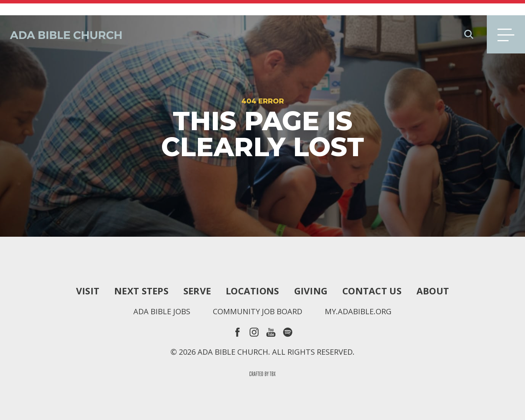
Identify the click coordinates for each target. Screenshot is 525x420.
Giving (311, 276)
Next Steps (141, 276)
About (433, 276)
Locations (252, 276)
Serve (197, 276)
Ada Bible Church (61, 19)
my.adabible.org (358, 296)
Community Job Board (258, 296)
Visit (88, 276)
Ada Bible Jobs (162, 296)
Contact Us (372, 276)
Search (469, 19)
